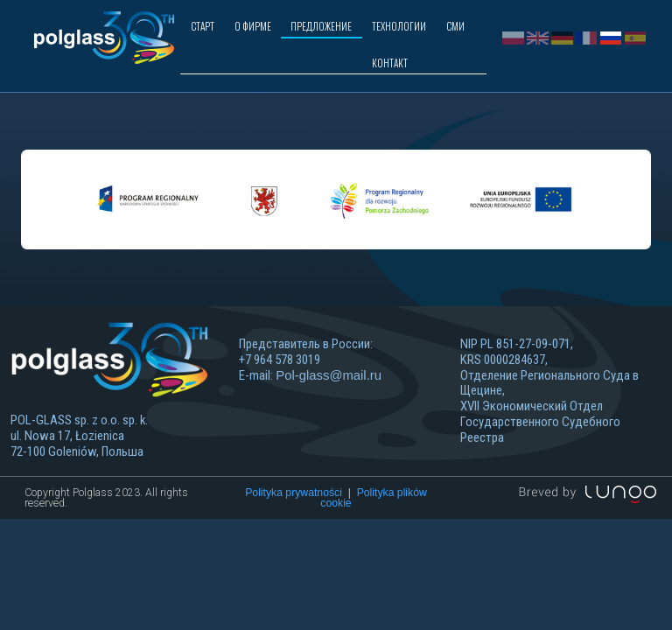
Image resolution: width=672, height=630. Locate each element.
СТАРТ (203, 26)
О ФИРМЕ (253, 26)
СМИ (455, 26)
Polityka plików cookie (373, 535)
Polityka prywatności (294, 529)
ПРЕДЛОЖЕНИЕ (321, 26)
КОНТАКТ (390, 63)
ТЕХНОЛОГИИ (399, 26)
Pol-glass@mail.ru (329, 412)
